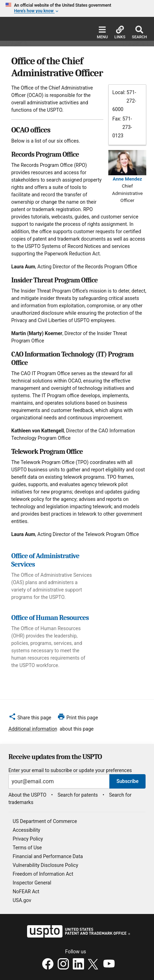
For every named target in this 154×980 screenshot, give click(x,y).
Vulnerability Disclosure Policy (45, 865)
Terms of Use (27, 848)
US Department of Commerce (45, 821)
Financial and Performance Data (48, 856)
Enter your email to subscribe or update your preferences (70, 770)
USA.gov (22, 900)
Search (139, 32)
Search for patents (78, 795)
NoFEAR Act (26, 891)
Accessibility (26, 830)
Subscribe (127, 781)
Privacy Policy (28, 839)
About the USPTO (27, 795)
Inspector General (32, 883)
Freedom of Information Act (43, 874)
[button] (30, 719)
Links (120, 32)
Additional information (33, 729)
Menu (102, 32)
